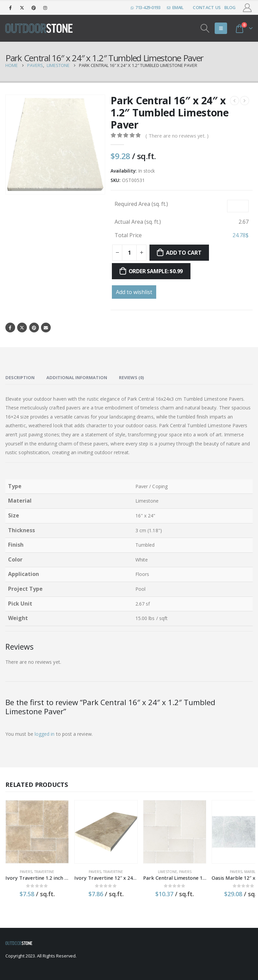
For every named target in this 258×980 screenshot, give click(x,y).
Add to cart (184, 253)
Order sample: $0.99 (156, 271)
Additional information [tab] (77, 377)
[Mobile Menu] (221, 28)
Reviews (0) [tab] (131, 377)
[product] (34, 829)
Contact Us (207, 8)
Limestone (153, 866)
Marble (231, 866)
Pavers (23, 866)
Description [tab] (20, 377)
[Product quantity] (129, 253)
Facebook (10, 328)
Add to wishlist (134, 292)
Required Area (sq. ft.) (141, 204)
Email (46, 328)
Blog (230, 8)
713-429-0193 (146, 8)
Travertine (41, 866)
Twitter (22, 328)
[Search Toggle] (205, 28)
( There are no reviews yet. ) (177, 136)
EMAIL (175, 8)
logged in (45, 734)
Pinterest (34, 328)
